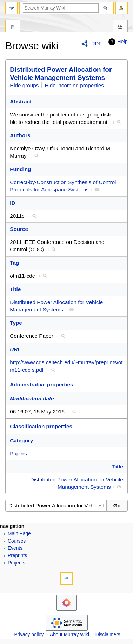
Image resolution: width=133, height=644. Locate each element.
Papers (18, 453)
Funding (20, 169)
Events (15, 548)
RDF (97, 44)
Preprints (17, 555)
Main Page (19, 534)
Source (19, 229)
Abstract (21, 102)
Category (21, 440)
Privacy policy (29, 635)
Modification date (32, 399)
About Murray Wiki (69, 635)
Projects (16, 563)
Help (117, 42)
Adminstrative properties (41, 384)
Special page (13, 27)
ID (12, 203)
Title (15, 289)
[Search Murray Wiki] (61, 8)
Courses (17, 541)
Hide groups (24, 85)
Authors (20, 135)
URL (15, 349)
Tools (120, 27)
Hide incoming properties (74, 85)
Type (16, 323)
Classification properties (41, 426)
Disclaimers (108, 635)
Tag (14, 263)
